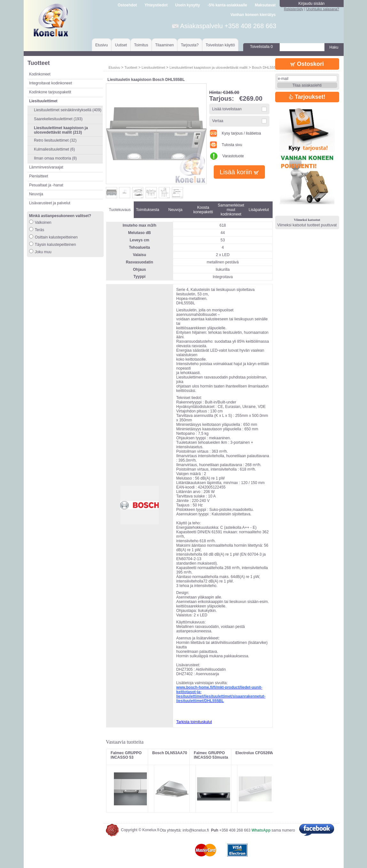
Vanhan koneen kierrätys (253, 15)
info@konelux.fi (196, 830)
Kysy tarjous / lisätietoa (235, 133)
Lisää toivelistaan (227, 109)
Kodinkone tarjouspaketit (50, 92)
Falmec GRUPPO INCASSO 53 (126, 755)
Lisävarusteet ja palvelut (50, 203)
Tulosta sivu (226, 145)
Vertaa (218, 121)
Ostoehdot (127, 5)
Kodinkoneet (40, 74)
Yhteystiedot (156, 5)
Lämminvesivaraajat (46, 167)
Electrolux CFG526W (254, 753)
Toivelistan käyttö (220, 45)
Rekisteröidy (294, 9)
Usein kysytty (188, 5)
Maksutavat (265, 5)
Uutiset (121, 45)
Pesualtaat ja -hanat (46, 185)
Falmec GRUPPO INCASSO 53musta (211, 755)
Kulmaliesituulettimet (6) (54, 149)
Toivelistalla (261, 47)
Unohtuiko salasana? (323, 9)
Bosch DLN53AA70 (170, 753)
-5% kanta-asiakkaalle (227, 5)
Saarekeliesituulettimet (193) (58, 119)
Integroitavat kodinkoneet (51, 83)
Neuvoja (36, 194)
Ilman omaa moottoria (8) (55, 158)
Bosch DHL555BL (266, 67)
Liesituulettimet (153, 67)
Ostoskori (307, 64)
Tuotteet (131, 67)
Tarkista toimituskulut (194, 722)
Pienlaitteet (39, 176)
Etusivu (102, 45)
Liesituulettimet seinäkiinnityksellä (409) (68, 110)
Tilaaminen (164, 45)
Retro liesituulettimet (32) (55, 140)
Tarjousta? (190, 45)
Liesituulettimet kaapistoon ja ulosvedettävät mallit (209, 67)
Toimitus (141, 45)
